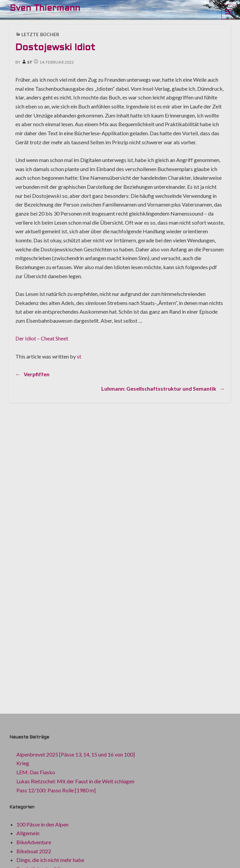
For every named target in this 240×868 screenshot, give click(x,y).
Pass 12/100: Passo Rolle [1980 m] (56, 790)
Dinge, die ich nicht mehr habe (50, 860)
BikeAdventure (34, 842)
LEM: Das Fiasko (36, 772)
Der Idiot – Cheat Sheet (42, 338)
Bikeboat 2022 (34, 851)
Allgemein (28, 833)
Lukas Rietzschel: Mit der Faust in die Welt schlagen (75, 781)
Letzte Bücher (40, 34)
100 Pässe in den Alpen (42, 824)
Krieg (23, 763)
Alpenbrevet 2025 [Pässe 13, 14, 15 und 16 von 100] (76, 754)
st (27, 62)
